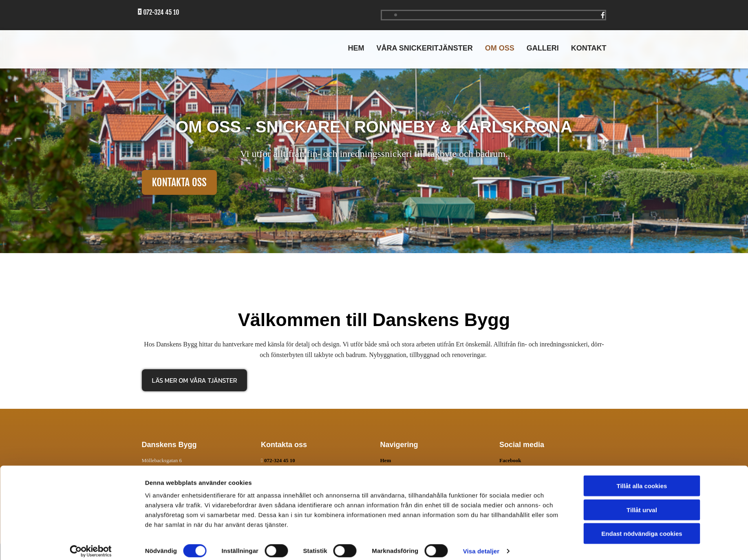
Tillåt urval (642, 503)
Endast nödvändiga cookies (642, 526)
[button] (179, 182)
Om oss (500, 48)
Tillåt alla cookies (642, 479)
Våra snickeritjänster (424, 48)
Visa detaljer (481, 544)
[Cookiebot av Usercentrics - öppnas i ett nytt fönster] (91, 544)
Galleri (543, 48)
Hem (356, 48)
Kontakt (589, 48)
